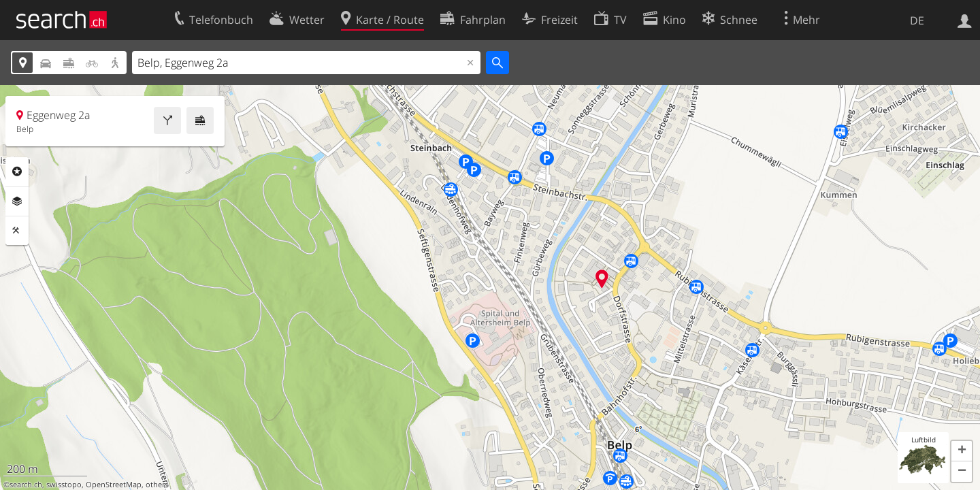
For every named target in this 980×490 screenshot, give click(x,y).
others (157, 485)
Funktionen (17, 231)
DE (917, 20)
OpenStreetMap (114, 485)
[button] (962, 451)
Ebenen (17, 201)
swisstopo (64, 485)
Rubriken (17, 171)
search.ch (26, 485)
